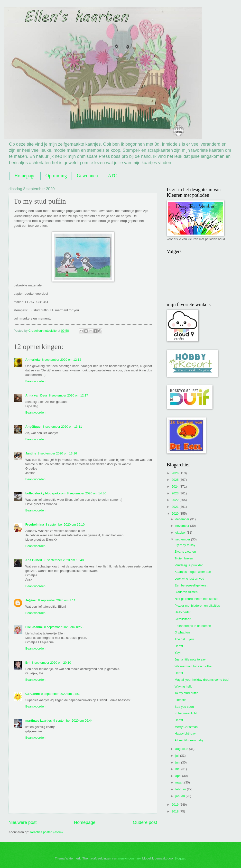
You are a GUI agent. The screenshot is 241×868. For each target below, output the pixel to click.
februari (181, 789)
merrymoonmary (129, 858)
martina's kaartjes (39, 721)
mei (178, 769)
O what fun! (183, 632)
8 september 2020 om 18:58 (64, 627)
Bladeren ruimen (186, 592)
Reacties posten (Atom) (46, 832)
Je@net (31, 600)
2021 (176, 507)
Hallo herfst (182, 612)
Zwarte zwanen (185, 552)
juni (178, 762)
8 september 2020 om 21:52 (61, 694)
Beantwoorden (35, 381)
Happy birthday (185, 733)
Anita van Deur (36, 395)
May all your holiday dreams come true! (202, 680)
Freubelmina (35, 524)
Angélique (33, 427)
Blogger (180, 858)
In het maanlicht (186, 713)
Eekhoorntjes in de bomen (193, 626)
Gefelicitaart (183, 619)
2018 (176, 811)
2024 (176, 486)
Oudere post (145, 822)
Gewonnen (87, 176)
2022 (176, 500)
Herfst (179, 646)
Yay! (178, 653)
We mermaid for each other (194, 666)
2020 (176, 514)
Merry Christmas (186, 727)
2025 (176, 480)
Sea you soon (184, 707)
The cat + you (184, 639)
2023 (176, 493)
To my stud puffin (186, 693)
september (183, 539)
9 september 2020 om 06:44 (73, 721)
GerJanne (32, 694)
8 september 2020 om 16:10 (65, 524)
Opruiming (56, 176)
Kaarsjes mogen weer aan (193, 572)
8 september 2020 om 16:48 (64, 560)
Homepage (25, 176)
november (183, 526)
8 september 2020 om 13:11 (62, 427)
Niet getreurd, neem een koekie (196, 599)
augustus (182, 749)
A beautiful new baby (189, 740)
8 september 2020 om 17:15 (58, 600)
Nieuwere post (23, 822)
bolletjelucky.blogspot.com (45, 493)
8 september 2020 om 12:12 (61, 360)
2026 (176, 473)
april (179, 776)
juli (178, 756)
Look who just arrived (189, 579)
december (183, 519)
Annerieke (33, 360)
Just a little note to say (190, 659)
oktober (181, 533)
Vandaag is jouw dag (189, 565)
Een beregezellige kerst (191, 585)
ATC (112, 176)
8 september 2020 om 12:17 (69, 395)
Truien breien (184, 558)
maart (180, 782)
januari (180, 796)
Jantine (31, 453)
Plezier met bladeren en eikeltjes (197, 606)
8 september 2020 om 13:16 (57, 453)
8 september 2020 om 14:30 (87, 493)
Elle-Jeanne (34, 627)
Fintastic (180, 700)
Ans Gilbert (34, 560)
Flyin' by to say (185, 545)
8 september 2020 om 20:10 (51, 663)
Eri (28, 663)
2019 (176, 805)
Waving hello (183, 686)
